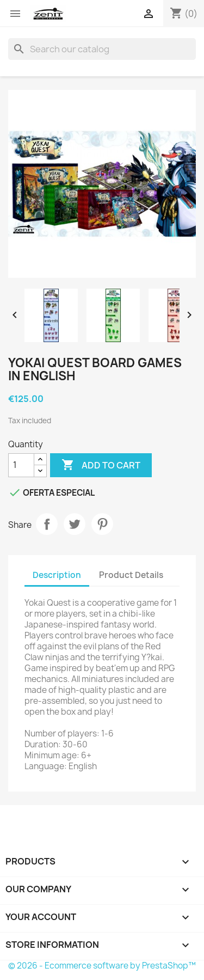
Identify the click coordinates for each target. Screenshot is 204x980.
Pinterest (102, 524)
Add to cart (101, 465)
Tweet (75, 524)
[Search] (102, 49)
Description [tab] (57, 575)
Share (47, 524)
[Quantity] (21, 465)
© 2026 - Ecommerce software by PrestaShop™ (102, 966)
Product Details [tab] (131, 575)
